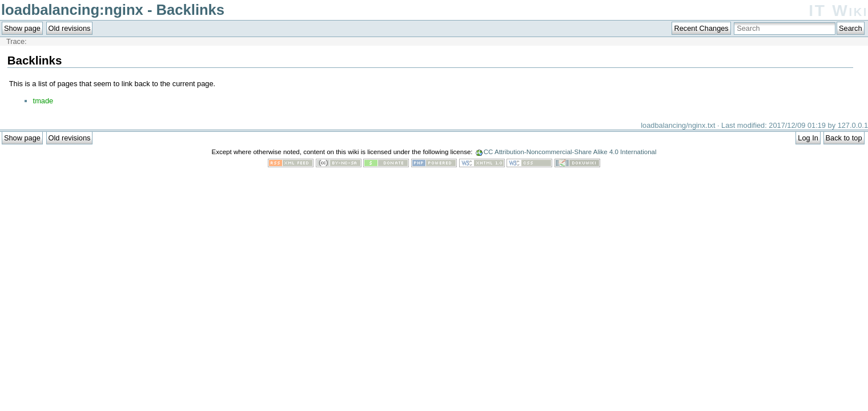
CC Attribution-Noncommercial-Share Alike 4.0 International (570, 152)
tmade (43, 101)
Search (851, 28)
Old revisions (70, 28)
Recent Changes (701, 28)
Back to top (844, 138)
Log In (808, 138)
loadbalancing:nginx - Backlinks (113, 10)
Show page (22, 28)
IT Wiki (838, 11)
